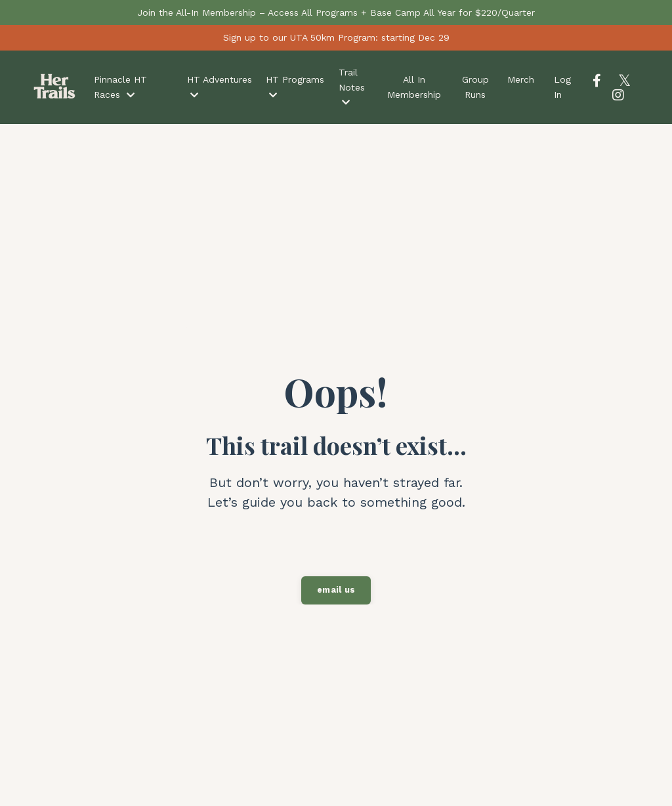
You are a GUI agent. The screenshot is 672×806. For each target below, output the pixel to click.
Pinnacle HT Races (120, 87)
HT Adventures (220, 87)
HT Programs (295, 87)
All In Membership (414, 87)
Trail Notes (352, 87)
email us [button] (336, 590)
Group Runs (475, 87)
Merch (521, 79)
